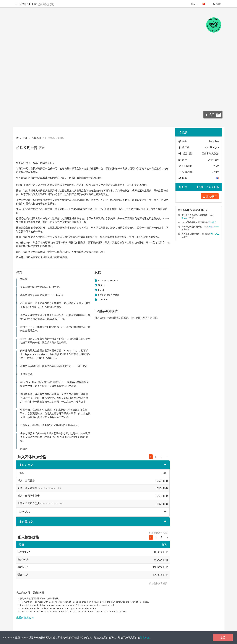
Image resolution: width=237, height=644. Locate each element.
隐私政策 (145, 637)
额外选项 (25, 512)
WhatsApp (215, 234)
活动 (25, 138)
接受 (223, 637)
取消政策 (212, 222)
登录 (217, 4)
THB (194, 4)
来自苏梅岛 (26, 522)
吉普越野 (36, 138)
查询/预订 (210, 196)
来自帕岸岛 (26, 465)
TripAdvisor (214, 227)
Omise (184, 218)
